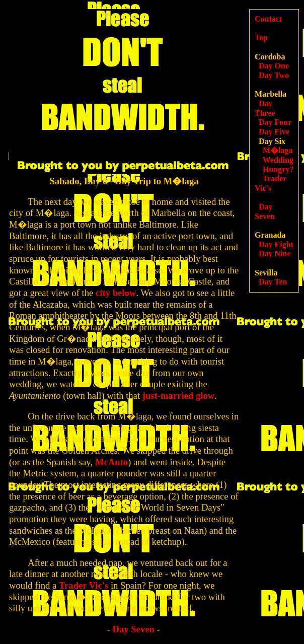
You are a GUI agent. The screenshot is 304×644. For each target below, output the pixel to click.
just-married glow (179, 396)
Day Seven (133, 629)
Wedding (278, 160)
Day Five (274, 132)
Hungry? (278, 169)
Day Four (275, 122)
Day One (274, 66)
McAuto (111, 462)
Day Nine (275, 254)
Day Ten (273, 282)
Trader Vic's (84, 585)
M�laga (278, 150)
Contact (268, 19)
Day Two (274, 75)
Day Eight (276, 244)
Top (261, 38)
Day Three (265, 108)
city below (116, 293)
